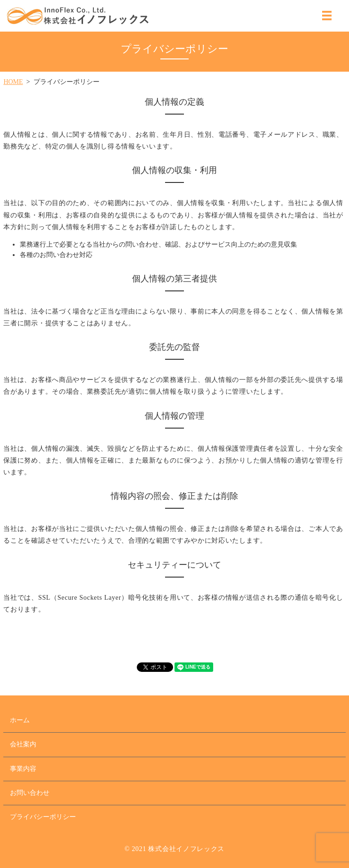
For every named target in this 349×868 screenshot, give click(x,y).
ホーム (20, 720)
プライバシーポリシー (43, 817)
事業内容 (23, 769)
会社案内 (23, 744)
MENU (327, 16)
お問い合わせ (30, 793)
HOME (13, 82)
